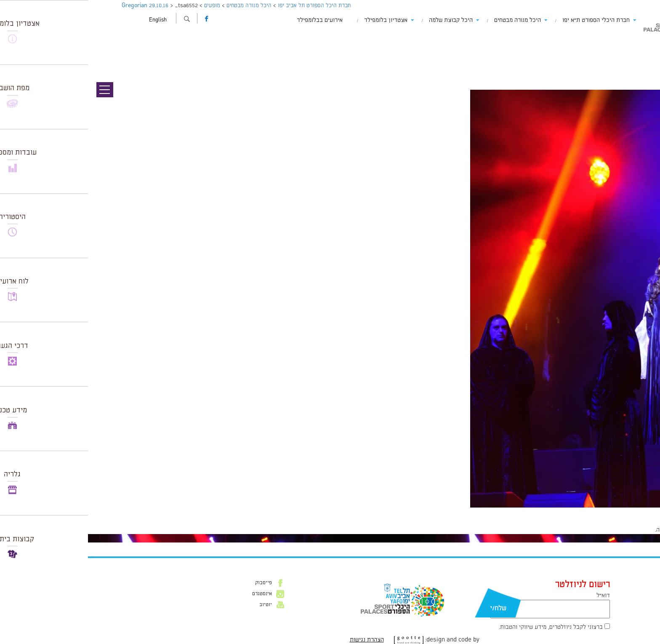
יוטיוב (178, 605)
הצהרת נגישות (279, 640)
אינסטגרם (174, 594)
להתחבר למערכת (632, 530)
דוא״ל (515, 596)
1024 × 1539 (600, 512)
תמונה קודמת (644, 44)
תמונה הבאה (645, 53)
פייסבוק (176, 583)
